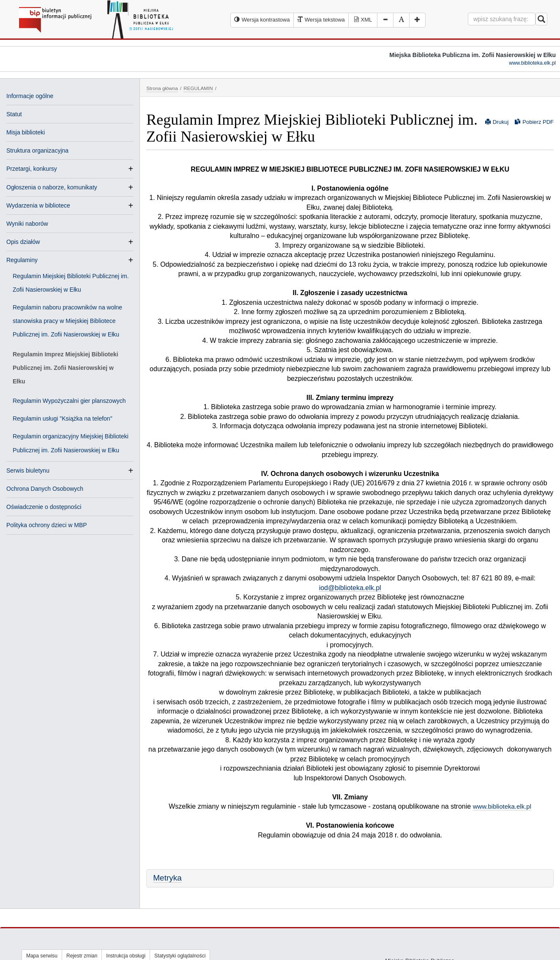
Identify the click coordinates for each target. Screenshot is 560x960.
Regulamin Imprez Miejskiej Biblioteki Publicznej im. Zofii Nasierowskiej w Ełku (66, 368)
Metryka (167, 878)
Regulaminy (22, 260)
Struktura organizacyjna (37, 150)
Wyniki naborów (27, 224)
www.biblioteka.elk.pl (532, 63)
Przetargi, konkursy (32, 169)
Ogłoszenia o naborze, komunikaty (52, 187)
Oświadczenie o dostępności (44, 507)
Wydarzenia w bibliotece (38, 205)
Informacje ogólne (30, 96)
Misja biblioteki (26, 132)
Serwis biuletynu (28, 470)
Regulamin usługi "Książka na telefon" (63, 418)
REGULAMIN (198, 88)
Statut (14, 114)
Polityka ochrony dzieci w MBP (47, 525)
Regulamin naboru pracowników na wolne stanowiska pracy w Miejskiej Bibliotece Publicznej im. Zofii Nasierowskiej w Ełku (67, 321)
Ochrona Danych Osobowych (45, 489)
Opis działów (23, 242)
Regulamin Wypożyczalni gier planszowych (69, 401)
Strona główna (162, 88)
